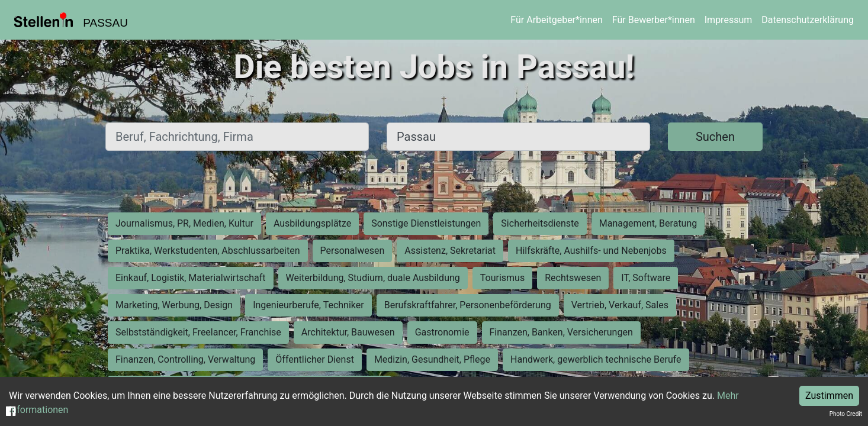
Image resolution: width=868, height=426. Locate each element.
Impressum (729, 20)
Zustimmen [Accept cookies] (829, 396)
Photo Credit (846, 414)
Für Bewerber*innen (654, 20)
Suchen (715, 137)
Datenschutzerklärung (808, 20)
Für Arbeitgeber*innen (556, 20)
